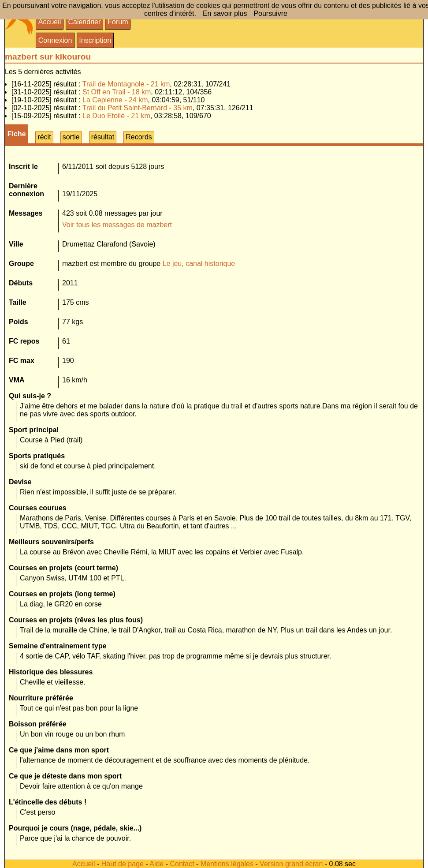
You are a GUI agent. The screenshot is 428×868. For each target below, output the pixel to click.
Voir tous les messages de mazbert (117, 225)
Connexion (55, 40)
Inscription (95, 40)
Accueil (50, 22)
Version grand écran (291, 864)
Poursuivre (270, 13)
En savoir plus (225, 13)
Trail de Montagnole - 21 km (126, 84)
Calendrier (84, 22)
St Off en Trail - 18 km (117, 92)
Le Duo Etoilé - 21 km (116, 116)
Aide (156, 864)
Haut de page (123, 864)
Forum (118, 22)
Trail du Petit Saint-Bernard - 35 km (138, 108)
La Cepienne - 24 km (115, 100)
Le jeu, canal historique (199, 264)
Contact (182, 864)
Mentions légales (227, 864)
